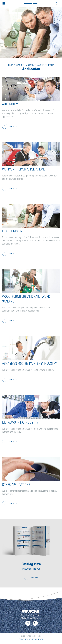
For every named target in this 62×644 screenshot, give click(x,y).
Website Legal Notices (26, 639)
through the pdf (31, 569)
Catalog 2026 (31, 564)
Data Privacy (39, 639)
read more (13, 126)
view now (34, 577)
